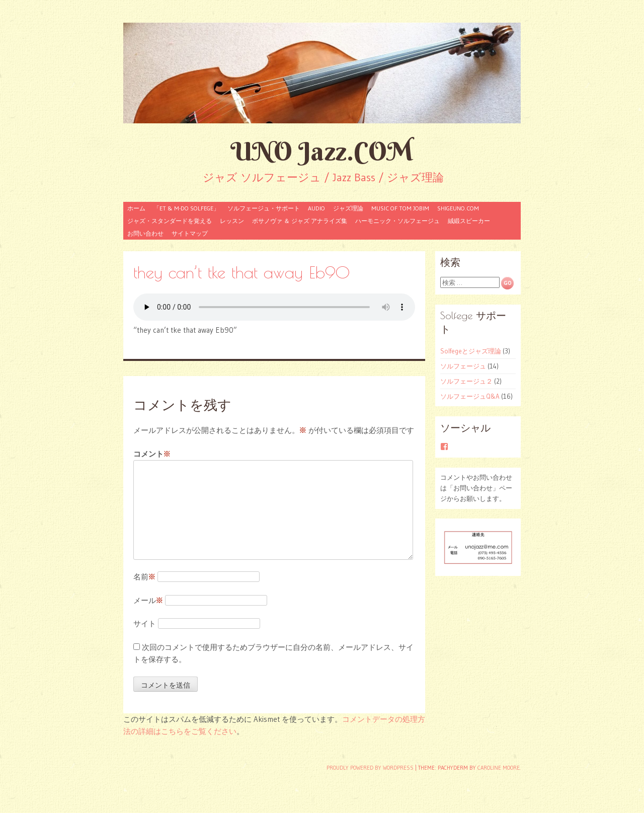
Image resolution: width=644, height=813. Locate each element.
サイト (145, 623)
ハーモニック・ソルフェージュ (397, 221)
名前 (144, 577)
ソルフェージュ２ (466, 381)
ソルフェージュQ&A (470, 396)
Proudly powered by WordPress (370, 768)
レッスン (232, 221)
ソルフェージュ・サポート (264, 208)
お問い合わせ (145, 233)
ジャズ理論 (348, 208)
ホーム (136, 208)
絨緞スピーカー (469, 221)
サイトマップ (190, 233)
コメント (152, 454)
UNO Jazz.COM (322, 151)
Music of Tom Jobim (400, 208)
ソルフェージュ (463, 366)
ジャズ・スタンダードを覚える (170, 221)
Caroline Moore (499, 768)
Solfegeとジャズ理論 (471, 351)
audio (316, 208)
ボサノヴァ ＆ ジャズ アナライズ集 (300, 221)
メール (148, 600)
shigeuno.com (458, 208)
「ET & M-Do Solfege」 (186, 208)
